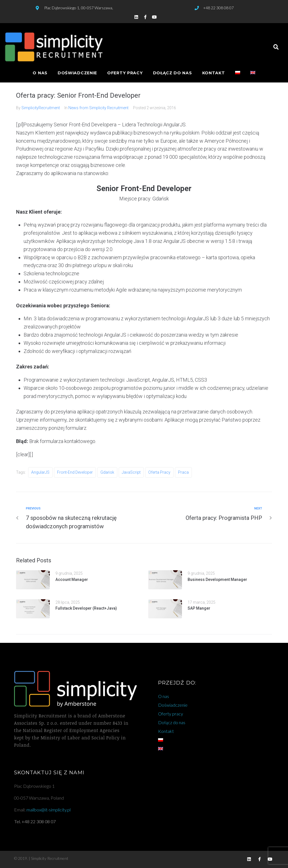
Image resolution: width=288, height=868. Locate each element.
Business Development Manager (217, 580)
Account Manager (72, 580)
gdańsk (107, 472)
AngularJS (40, 472)
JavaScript (131, 472)
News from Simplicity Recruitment (98, 108)
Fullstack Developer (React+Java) (86, 608)
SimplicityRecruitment (41, 108)
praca (183, 472)
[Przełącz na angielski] (253, 73)
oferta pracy (159, 472)
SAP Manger (199, 608)
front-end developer (75, 472)
